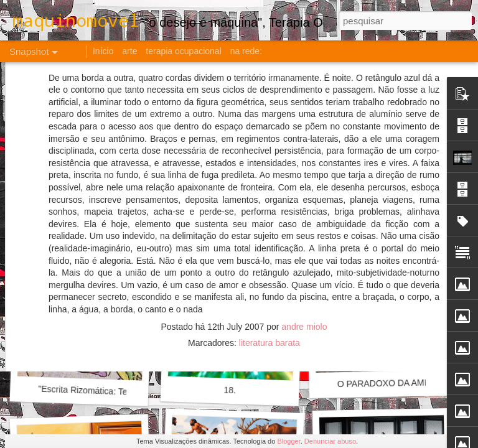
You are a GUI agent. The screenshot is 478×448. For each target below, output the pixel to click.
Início (103, 51)
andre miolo (304, 180)
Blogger (288, 441)
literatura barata (269, 197)
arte (129, 51)
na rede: (246, 51)
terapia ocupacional (183, 51)
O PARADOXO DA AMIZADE (394, 383)
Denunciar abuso (330, 441)
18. (230, 390)
